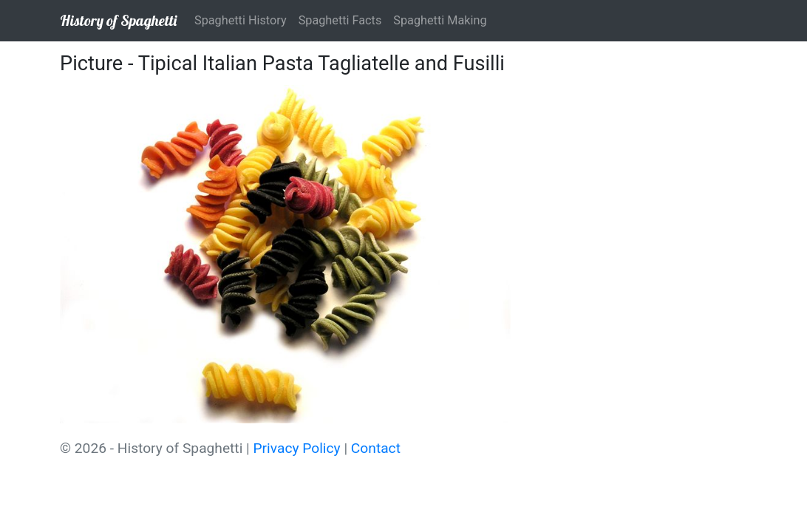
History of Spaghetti (118, 20)
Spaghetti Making (440, 20)
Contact (376, 448)
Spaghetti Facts (340, 20)
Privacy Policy (297, 448)
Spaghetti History (241, 20)
